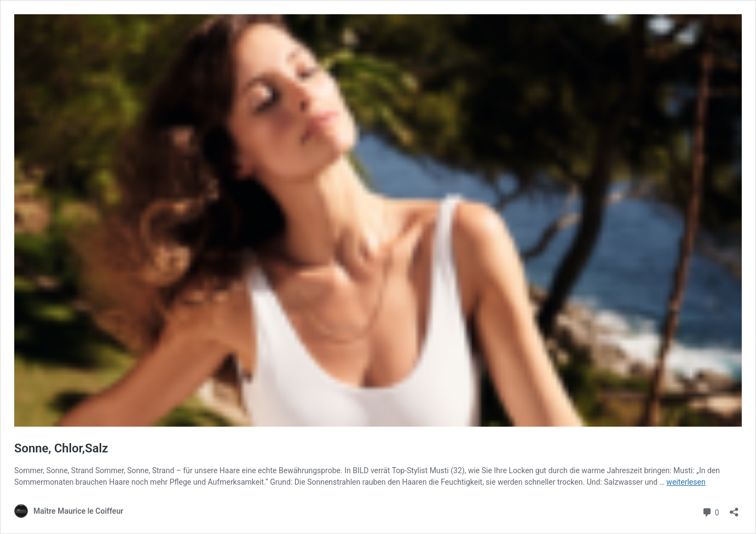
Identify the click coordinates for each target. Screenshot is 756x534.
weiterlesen (686, 482)
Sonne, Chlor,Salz (61, 448)
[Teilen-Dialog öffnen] (734, 509)
